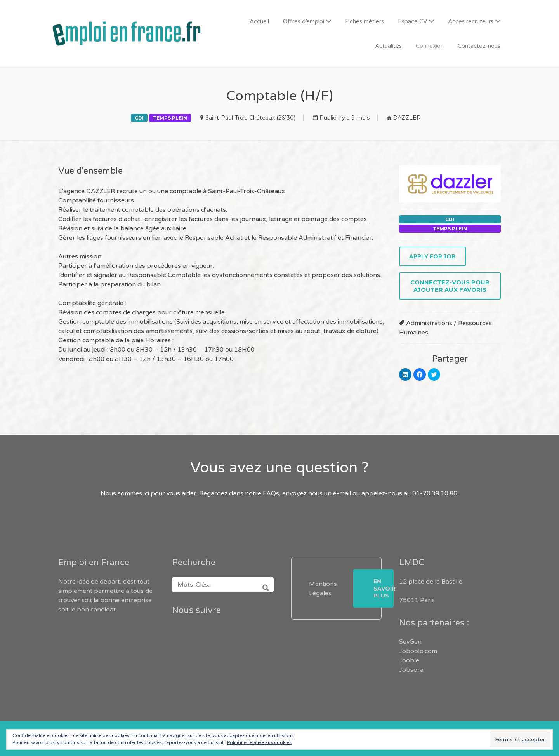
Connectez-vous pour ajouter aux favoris (450, 286)
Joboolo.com (418, 651)
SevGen (410, 642)
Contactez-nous (479, 46)
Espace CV (412, 21)
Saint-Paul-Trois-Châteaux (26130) (250, 118)
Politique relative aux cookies (259, 742)
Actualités (388, 46)
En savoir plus (384, 588)
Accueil (259, 21)
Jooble (409, 660)
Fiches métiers (365, 21)
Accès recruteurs (471, 21)
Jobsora (411, 670)
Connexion (430, 46)
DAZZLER (407, 118)
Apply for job (432, 256)
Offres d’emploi (304, 21)
